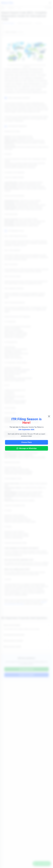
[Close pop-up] (49, 416)
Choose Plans (26, 442)
